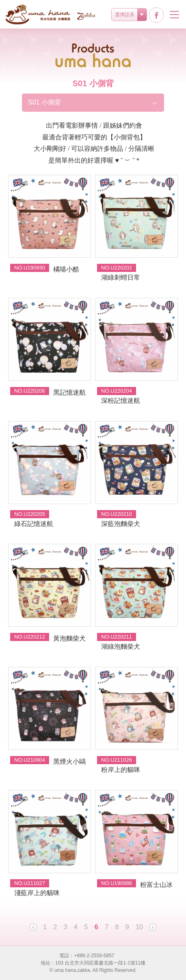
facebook (156, 15)
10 (139, 927)
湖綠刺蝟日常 (121, 277)
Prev (33, 927)
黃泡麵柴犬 (69, 638)
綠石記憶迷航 (34, 524)
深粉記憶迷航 (121, 401)
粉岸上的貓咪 (121, 770)
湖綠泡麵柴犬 (121, 646)
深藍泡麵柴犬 (121, 524)
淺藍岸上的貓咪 (37, 893)
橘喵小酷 (66, 269)
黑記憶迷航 (69, 392)
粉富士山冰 (156, 885)
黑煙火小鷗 (69, 762)
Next (153, 927)
